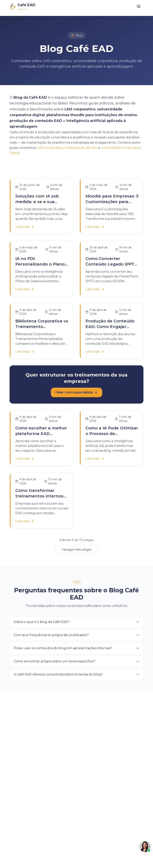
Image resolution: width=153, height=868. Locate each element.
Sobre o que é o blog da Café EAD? (76, 622)
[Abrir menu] (139, 6)
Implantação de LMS (81, 148)
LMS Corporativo (50, 148)
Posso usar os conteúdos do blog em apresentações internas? (76, 648)
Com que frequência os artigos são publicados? (76, 635)
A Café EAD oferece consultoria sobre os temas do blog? (76, 674)
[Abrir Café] (145, 847)
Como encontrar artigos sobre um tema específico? (76, 661)
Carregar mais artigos (77, 550)
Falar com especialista (76, 392)
